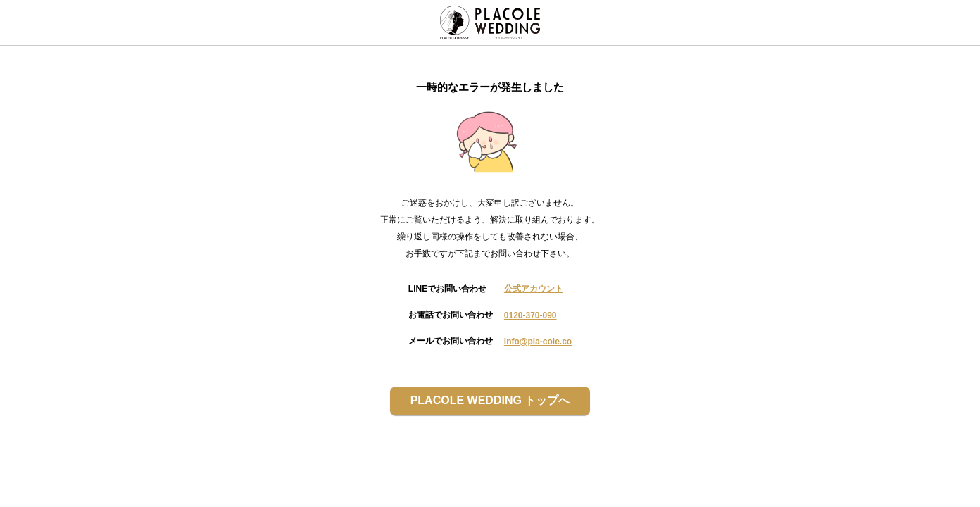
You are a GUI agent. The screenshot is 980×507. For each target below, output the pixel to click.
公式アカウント (534, 289)
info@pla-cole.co (538, 342)
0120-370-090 (530, 315)
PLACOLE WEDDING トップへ (490, 400)
